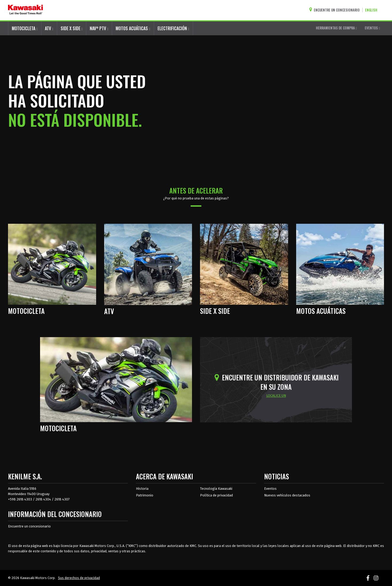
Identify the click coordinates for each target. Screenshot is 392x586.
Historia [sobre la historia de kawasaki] (142, 489)
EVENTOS (372, 28)
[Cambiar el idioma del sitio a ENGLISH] (373, 10)
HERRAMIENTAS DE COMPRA (336, 28)
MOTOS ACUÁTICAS (133, 28)
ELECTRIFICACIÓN (173, 28)
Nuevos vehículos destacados (287, 495)
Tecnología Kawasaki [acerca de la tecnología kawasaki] (216, 489)
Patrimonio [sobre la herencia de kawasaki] (145, 495)
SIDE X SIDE (72, 28)
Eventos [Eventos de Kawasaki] (270, 489)
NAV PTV (99, 28)
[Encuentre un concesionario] (336, 10)
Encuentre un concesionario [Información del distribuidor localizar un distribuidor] (29, 526)
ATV (49, 28)
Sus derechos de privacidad (79, 578)
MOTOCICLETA (25, 28)
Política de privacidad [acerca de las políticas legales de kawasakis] (216, 495)
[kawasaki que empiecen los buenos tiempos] (26, 10)
